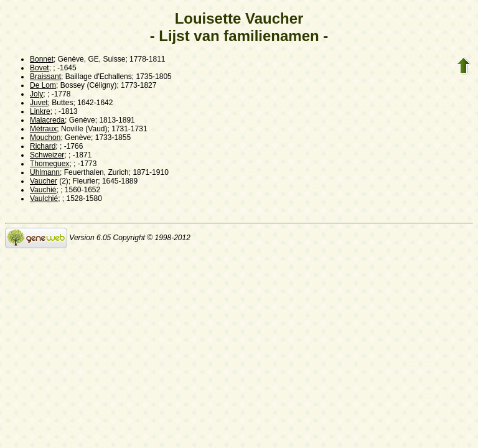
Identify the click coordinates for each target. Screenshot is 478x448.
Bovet (40, 68)
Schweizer (47, 155)
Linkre (40, 111)
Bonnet (42, 59)
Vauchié (43, 190)
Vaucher (44, 181)
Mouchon (45, 138)
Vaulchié (44, 198)
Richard (43, 146)
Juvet (39, 103)
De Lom (43, 85)
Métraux (43, 129)
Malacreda (47, 120)
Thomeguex (49, 164)
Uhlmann (45, 172)
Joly (36, 94)
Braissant (45, 77)
